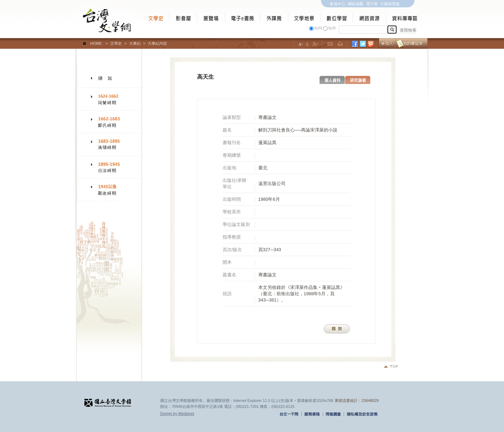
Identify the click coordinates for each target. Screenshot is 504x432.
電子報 (372, 4)
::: (78, 40)
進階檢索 (408, 30)
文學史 (116, 43)
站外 (332, 28)
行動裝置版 (390, 4)
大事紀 (135, 43)
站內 (318, 28)
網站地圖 (356, 4)
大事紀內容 (157, 43)
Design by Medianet (177, 413)
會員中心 (337, 4)
